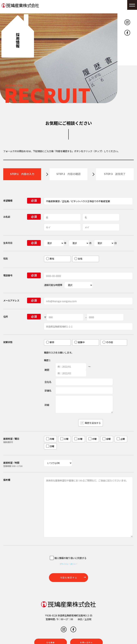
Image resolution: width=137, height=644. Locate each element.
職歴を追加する (91, 423)
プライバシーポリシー (68, 564)
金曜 (107, 439)
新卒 (50, 342)
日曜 (50, 446)
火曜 (64, 439)
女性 (78, 259)
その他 (108, 342)
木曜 (92, 439)
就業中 (79, 342)
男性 (50, 259)
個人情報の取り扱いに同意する (68, 558)
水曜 (78, 439)
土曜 (121, 439)
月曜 (50, 439)
